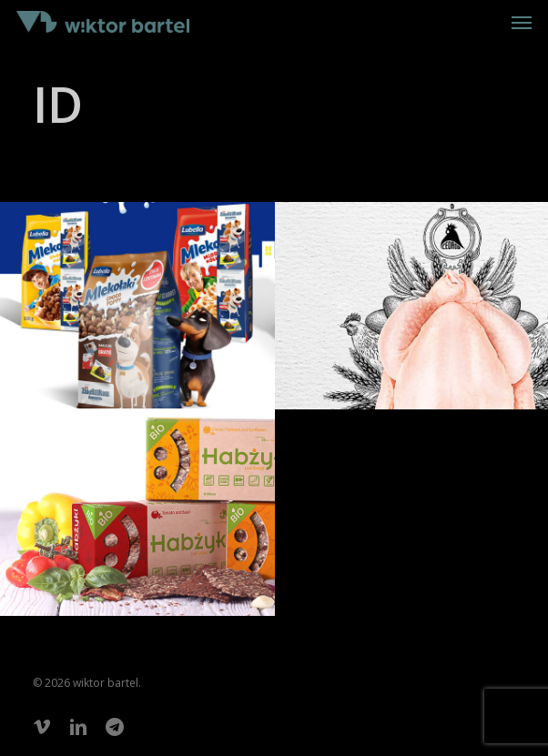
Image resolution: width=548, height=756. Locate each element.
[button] (522, 22)
